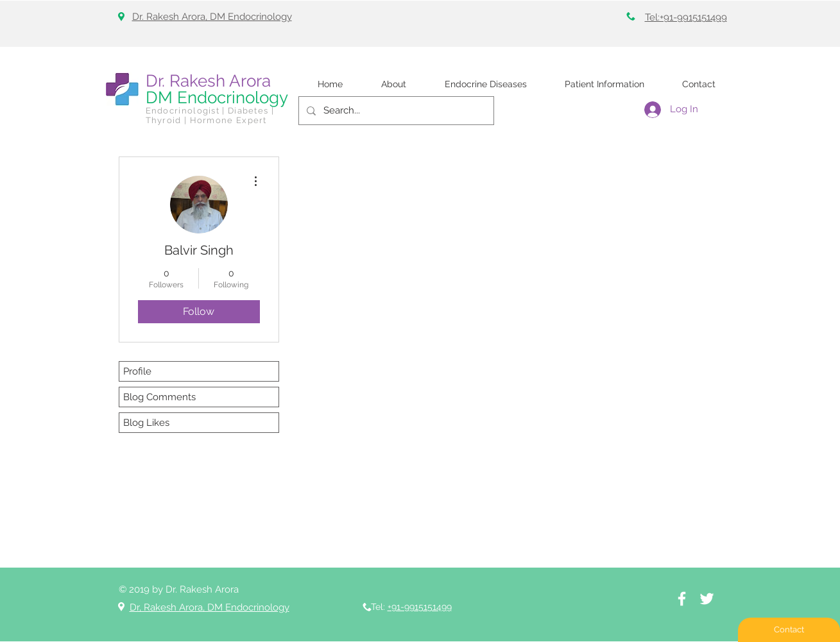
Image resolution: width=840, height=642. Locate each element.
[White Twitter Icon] (707, 599)
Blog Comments (159, 397)
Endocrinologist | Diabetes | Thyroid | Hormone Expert (210, 115)
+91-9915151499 (420, 607)
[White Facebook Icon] (682, 599)
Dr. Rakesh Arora (208, 81)
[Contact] (789, 630)
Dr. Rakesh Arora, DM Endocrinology (212, 17)
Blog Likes (146, 423)
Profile (137, 371)
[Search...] (395, 111)
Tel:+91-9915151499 (686, 17)
